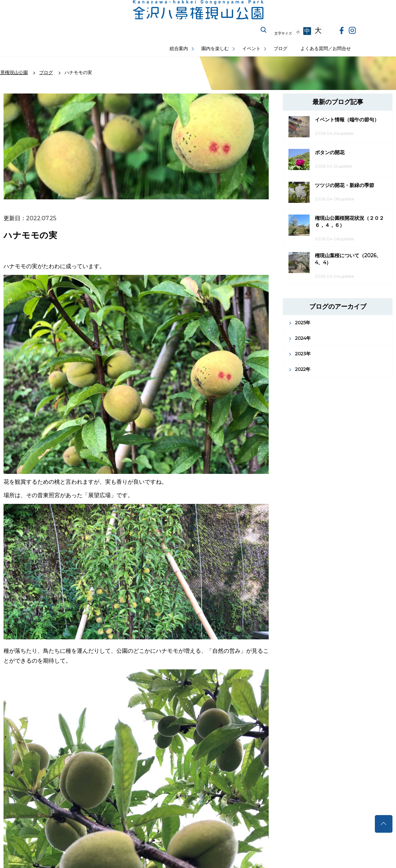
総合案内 (179, 49)
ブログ (281, 49)
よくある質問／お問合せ (326, 49)
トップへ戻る (384, 824)
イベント (251, 49)
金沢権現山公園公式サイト (198, 10)
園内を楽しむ (215, 49)
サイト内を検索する (264, 30)
